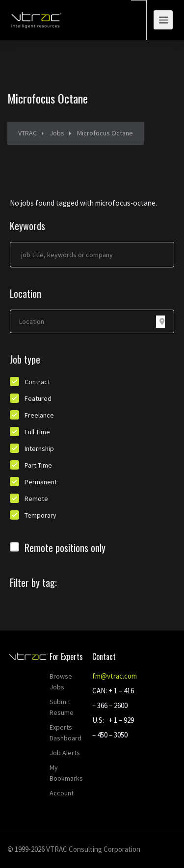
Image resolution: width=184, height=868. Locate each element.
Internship (39, 448)
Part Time (38, 465)
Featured (38, 398)
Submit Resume (62, 707)
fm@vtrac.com (115, 676)
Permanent (41, 482)
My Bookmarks (66, 773)
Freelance (39, 415)
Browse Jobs (61, 682)
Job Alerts (65, 753)
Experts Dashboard (66, 733)
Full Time (37, 432)
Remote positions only (65, 548)
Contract (37, 382)
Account (62, 793)
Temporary (40, 515)
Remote (36, 499)
